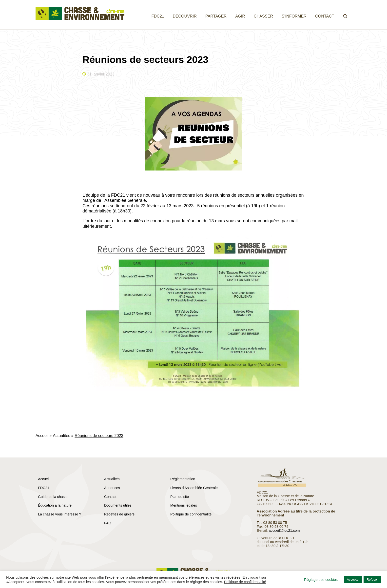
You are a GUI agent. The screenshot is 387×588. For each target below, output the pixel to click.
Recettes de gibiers (119, 514)
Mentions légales (184, 505)
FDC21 (158, 16)
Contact (325, 16)
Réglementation (183, 479)
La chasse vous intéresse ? (59, 514)
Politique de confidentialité (191, 514)
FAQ (108, 523)
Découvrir (185, 16)
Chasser (263, 16)
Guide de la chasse (53, 497)
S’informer (294, 16)
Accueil (42, 436)
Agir (240, 16)
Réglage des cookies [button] (321, 580)
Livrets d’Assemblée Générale (194, 488)
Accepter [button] (353, 579)
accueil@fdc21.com (284, 531)
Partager (216, 16)
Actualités (61, 436)
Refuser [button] (372, 579)
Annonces (112, 488)
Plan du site (180, 497)
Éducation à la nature (55, 505)
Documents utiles (118, 505)
